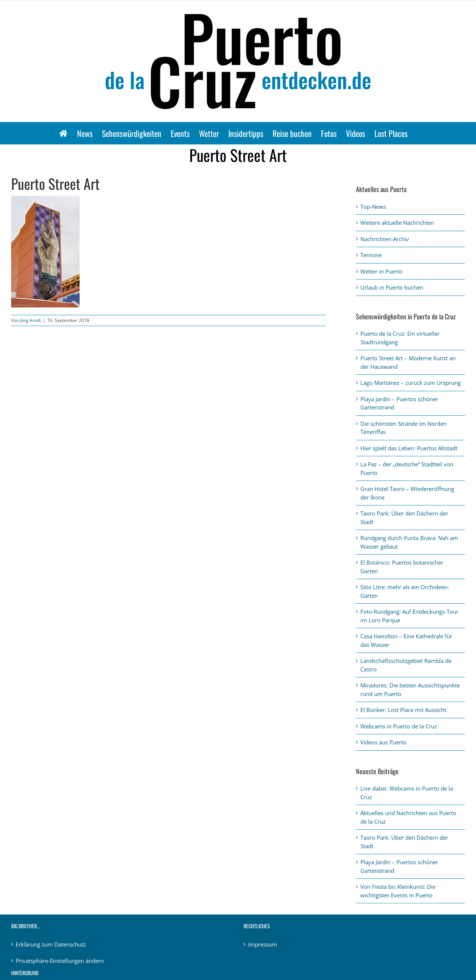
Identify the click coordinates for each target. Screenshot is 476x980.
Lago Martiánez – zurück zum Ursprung (411, 383)
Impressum (263, 944)
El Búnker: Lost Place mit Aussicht (403, 710)
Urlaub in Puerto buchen (392, 287)
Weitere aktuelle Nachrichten (397, 223)
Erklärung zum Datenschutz (51, 944)
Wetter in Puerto (381, 271)
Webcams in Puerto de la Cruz (399, 726)
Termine (371, 255)
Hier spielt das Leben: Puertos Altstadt (409, 448)
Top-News (373, 207)
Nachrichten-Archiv (385, 239)
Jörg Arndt (30, 320)
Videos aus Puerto (383, 742)
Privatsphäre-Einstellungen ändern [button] (60, 961)
